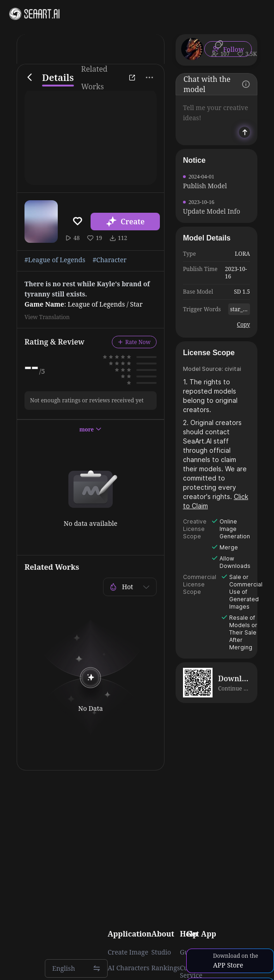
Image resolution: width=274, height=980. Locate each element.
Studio (161, 952)
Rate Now (134, 342)
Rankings (166, 968)
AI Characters (128, 968)
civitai (233, 369)
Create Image (128, 952)
